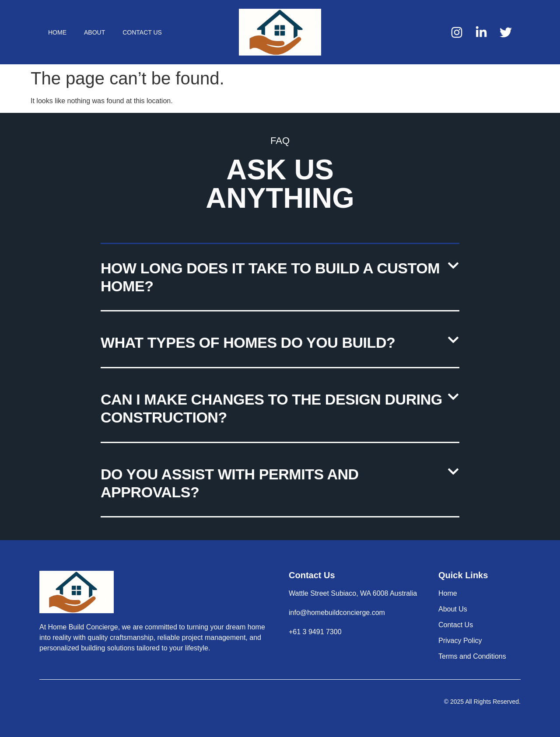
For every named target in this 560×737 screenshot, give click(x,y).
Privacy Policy (460, 641)
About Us (453, 609)
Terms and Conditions (472, 656)
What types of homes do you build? (248, 342)
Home (57, 32)
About (94, 32)
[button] (280, 278)
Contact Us (142, 32)
